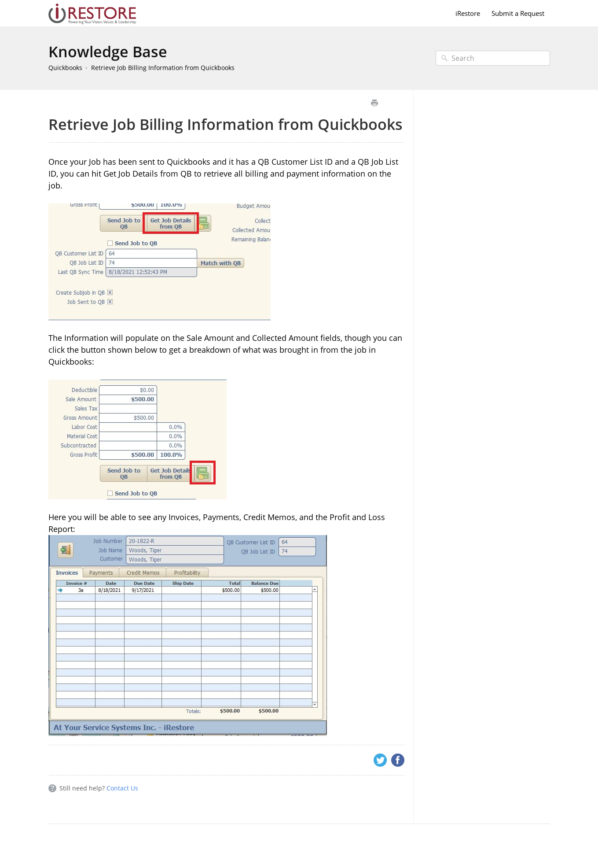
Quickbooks (65, 68)
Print (375, 103)
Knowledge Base (108, 52)
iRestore (468, 13)
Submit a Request (518, 13)
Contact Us (122, 788)
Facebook (398, 760)
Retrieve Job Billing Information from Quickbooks (163, 68)
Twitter (380, 760)
